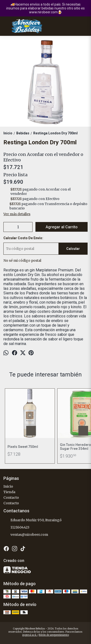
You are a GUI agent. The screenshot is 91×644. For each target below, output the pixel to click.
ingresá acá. (30, 635)
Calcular (73, 249)
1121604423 (16, 528)
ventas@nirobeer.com (26, 535)
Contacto (11, 498)
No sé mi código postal (22, 261)
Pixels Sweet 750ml (23, 447)
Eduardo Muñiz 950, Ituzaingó (33, 520)
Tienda (9, 492)
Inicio (8, 486)
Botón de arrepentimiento (54, 635)
